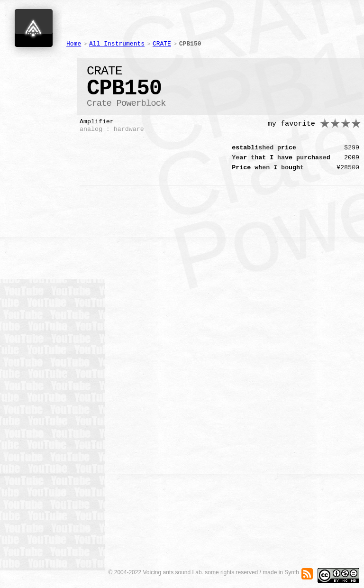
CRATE (162, 44)
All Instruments (117, 44)
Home (74, 44)
